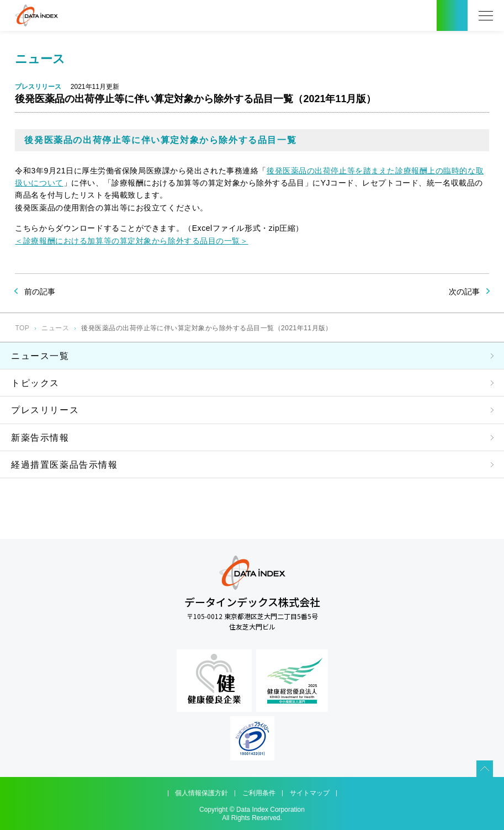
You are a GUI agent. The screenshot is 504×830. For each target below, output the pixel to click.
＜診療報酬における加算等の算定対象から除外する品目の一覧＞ (131, 241)
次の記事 (464, 292)
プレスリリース (45, 410)
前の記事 (40, 292)
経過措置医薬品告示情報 (65, 465)
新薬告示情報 (40, 438)
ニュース (55, 328)
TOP (22, 328)
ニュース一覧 (40, 356)
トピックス (35, 383)
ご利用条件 (259, 793)
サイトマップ (310, 793)
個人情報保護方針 (201, 793)
